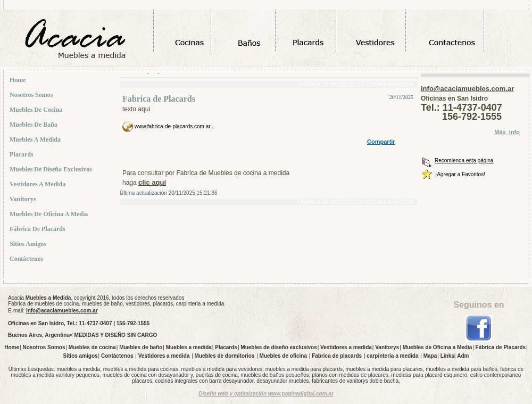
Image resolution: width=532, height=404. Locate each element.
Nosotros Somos (32, 95)
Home (19, 80)
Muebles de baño (35, 125)
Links (447, 356)
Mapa (430, 356)
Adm (463, 356)
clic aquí (152, 182)
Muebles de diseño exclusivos (52, 169)
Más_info (507, 132)
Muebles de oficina (283, 356)
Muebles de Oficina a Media (50, 214)
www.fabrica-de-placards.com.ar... (174, 126)
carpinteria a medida (392, 356)
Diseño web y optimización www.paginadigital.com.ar (266, 394)
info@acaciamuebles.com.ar (467, 89)
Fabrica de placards (337, 356)
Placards (23, 154)
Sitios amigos (29, 244)
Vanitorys (24, 199)
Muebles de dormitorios (225, 356)
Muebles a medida (36, 139)
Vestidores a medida (39, 184)
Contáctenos (27, 259)
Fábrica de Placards (39, 229)
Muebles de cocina (37, 110)
